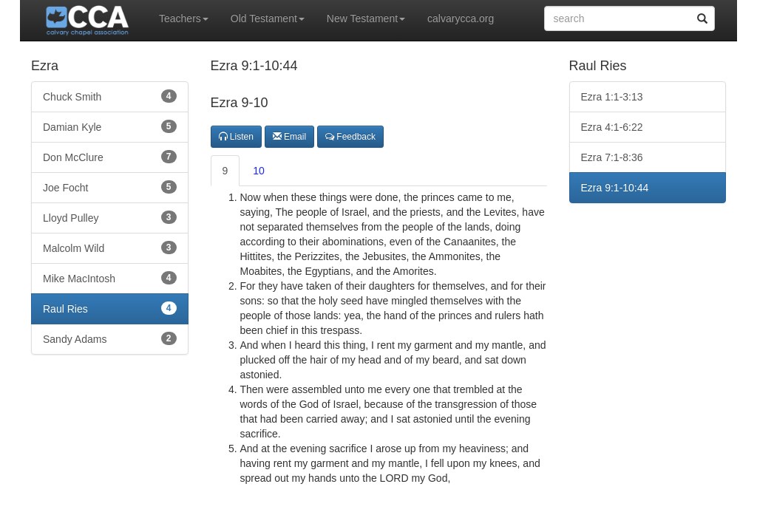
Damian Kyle (110, 126)
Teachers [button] (184, 18)
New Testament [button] (366, 18)
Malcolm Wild (110, 248)
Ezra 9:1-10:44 (615, 188)
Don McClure (110, 157)
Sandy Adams (110, 338)
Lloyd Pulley (110, 217)
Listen (236, 137)
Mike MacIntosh (110, 278)
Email (289, 137)
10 (259, 171)
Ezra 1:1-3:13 (612, 97)
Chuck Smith (110, 96)
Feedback (350, 137)
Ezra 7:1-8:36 (612, 157)
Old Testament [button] (268, 18)
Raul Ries (110, 308)
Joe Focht (110, 187)
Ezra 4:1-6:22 (612, 127)
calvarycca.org (461, 18)
